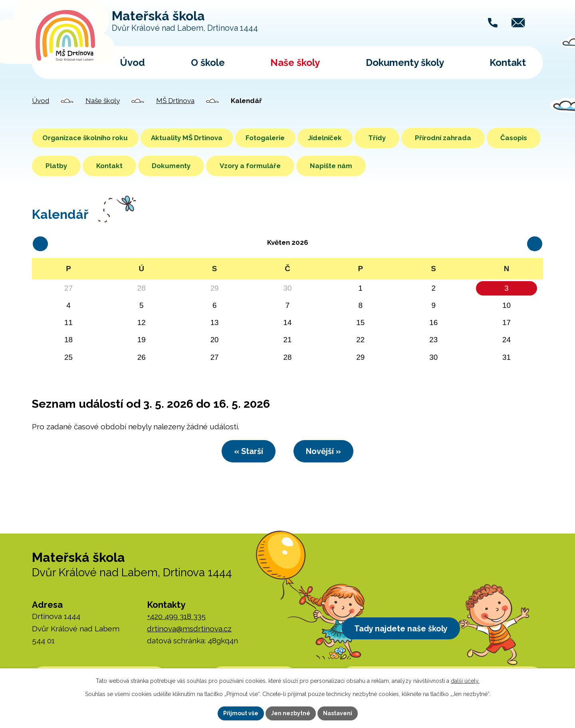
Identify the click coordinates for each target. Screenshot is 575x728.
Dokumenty (227, 166)
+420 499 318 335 (176, 618)
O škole (208, 62)
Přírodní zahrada (467, 138)
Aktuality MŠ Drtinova (196, 138)
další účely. (465, 681)
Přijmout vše (241, 713)
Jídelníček (346, 138)
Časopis (59, 166)
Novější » (327, 452)
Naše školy (295, 62)
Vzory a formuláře (306, 166)
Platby (112, 166)
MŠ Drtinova (175, 101)
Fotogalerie (280, 138)
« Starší (245, 452)
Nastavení (338, 713)
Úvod (132, 62)
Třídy (401, 138)
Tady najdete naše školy (404, 631)
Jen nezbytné (291, 713)
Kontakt (508, 62)
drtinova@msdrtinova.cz (189, 630)
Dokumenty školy (405, 62)
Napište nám (387, 166)
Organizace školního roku (88, 138)
